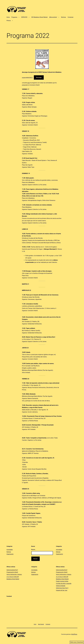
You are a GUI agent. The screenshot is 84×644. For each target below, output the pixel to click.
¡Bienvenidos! (53, 17)
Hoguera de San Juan (62, 590)
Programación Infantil (12, 572)
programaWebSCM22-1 (27, 78)
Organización (10, 554)
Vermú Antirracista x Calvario (14, 574)
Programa (14, 17)
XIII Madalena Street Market (39, 17)
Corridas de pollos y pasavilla (64, 583)
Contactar (71, 17)
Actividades (10, 550)
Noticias (64, 17)
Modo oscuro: (77, 642)
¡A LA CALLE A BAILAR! (13, 577)
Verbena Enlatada (61, 586)
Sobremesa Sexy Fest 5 (62, 588)
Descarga (39, 77)
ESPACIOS (24, 17)
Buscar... (34, 549)
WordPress (74, 634)
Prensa (9, 21)
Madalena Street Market (13, 579)
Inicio (8, 17)
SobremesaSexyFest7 (12, 570)
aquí (29, 83)
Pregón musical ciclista (62, 581)
